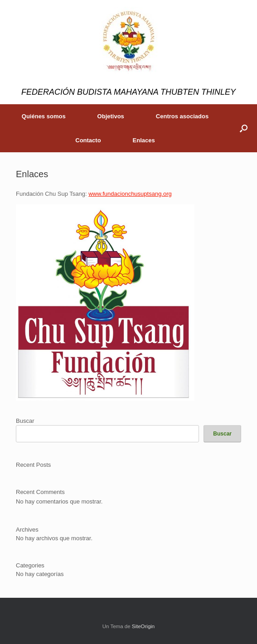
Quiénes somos (44, 116)
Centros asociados (182, 116)
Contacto (88, 140)
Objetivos (111, 116)
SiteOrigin (143, 626)
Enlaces (144, 140)
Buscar (25, 421)
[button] (244, 128)
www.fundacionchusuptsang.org (130, 194)
